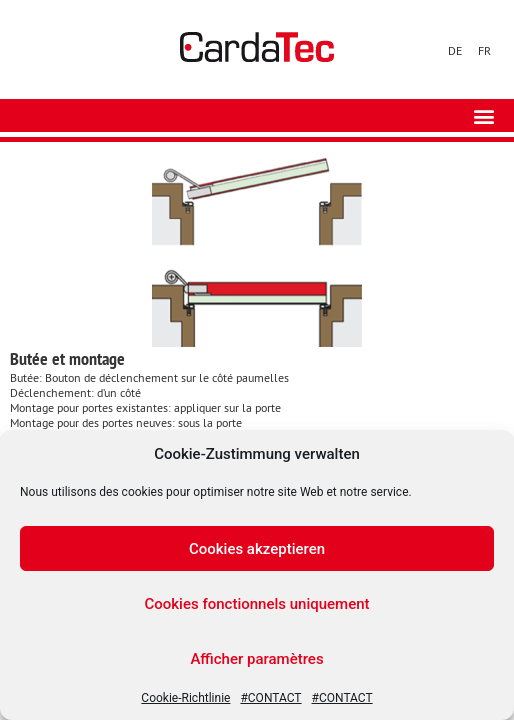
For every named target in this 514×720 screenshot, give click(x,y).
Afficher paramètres (256, 659)
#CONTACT (270, 698)
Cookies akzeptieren (257, 549)
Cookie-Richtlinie (185, 698)
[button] (483, 115)
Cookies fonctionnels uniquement (256, 604)
